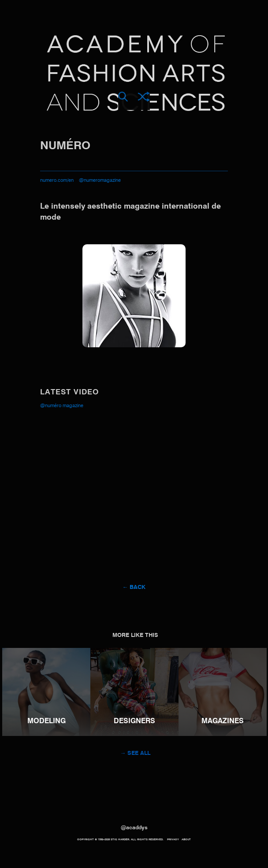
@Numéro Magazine (62, 406)
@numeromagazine (100, 181)
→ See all (136, 753)
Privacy (173, 839)
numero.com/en (57, 181)
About (186, 839)
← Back (134, 587)
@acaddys (134, 828)
